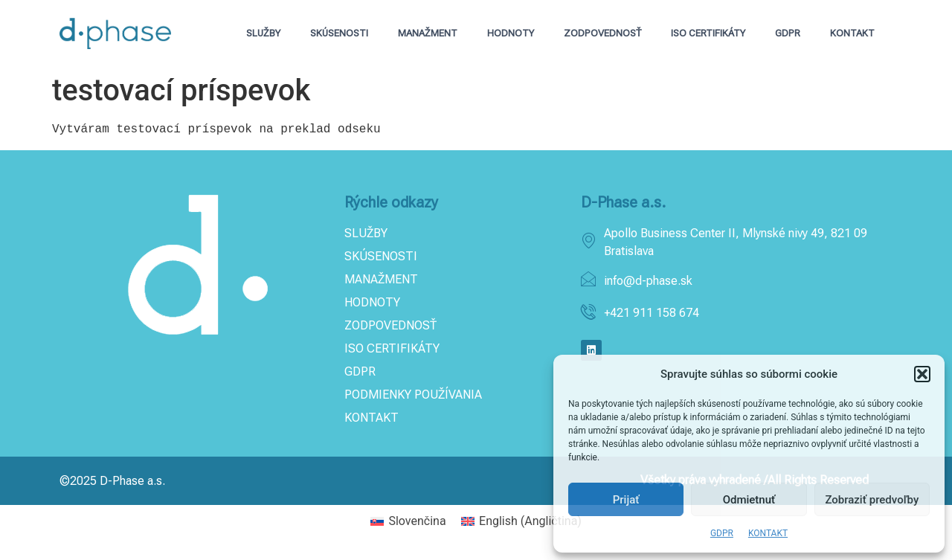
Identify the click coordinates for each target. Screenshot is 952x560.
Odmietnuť (749, 500)
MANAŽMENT (428, 33)
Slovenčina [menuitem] (417, 521)
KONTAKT (768, 533)
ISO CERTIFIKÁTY (708, 33)
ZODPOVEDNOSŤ (602, 33)
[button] (922, 374)
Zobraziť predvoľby (872, 500)
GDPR (722, 533)
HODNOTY (511, 33)
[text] (476, 129)
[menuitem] (408, 521)
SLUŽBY (263, 33)
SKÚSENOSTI (339, 33)
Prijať (626, 500)
